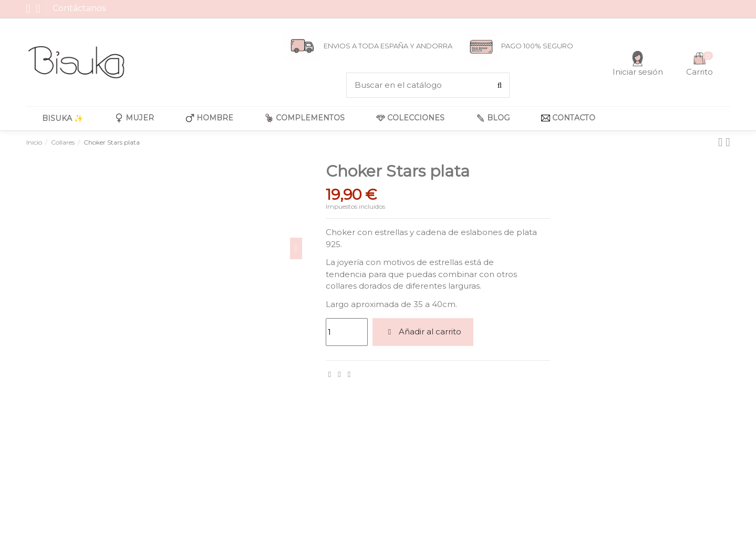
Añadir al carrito (423, 331)
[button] (134, 119)
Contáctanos (79, 8)
